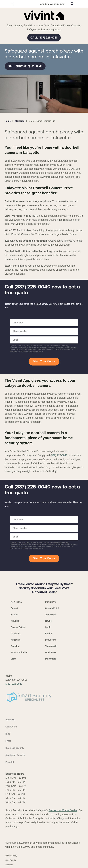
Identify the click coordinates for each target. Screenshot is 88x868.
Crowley (15, 646)
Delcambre (51, 659)
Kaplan (14, 615)
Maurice (15, 621)
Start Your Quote (44, 361)
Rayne (48, 621)
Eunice (49, 633)
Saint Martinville (19, 652)
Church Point (52, 608)
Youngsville (51, 646)
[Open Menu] (12, 4)
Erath (14, 659)
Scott (48, 627)
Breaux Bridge (18, 627)
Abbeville (16, 640)
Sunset (14, 608)
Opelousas (51, 652)
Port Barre (50, 602)
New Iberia (16, 602)
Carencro (16, 633)
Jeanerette (51, 615)
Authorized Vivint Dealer (63, 810)
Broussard (51, 640)
